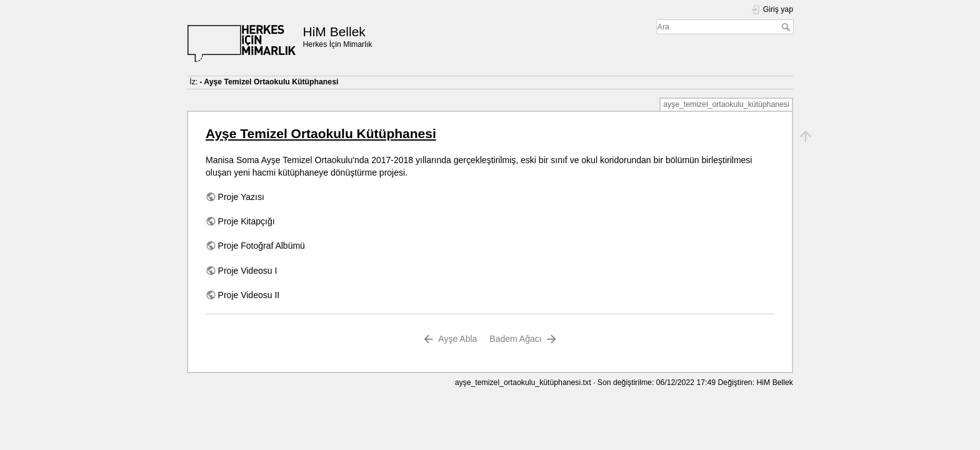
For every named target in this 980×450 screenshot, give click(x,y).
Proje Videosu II (249, 295)
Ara (787, 27)
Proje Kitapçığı (247, 221)
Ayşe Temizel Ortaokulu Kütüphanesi (271, 82)
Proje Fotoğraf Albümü (262, 246)
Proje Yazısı (241, 197)
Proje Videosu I (248, 271)
